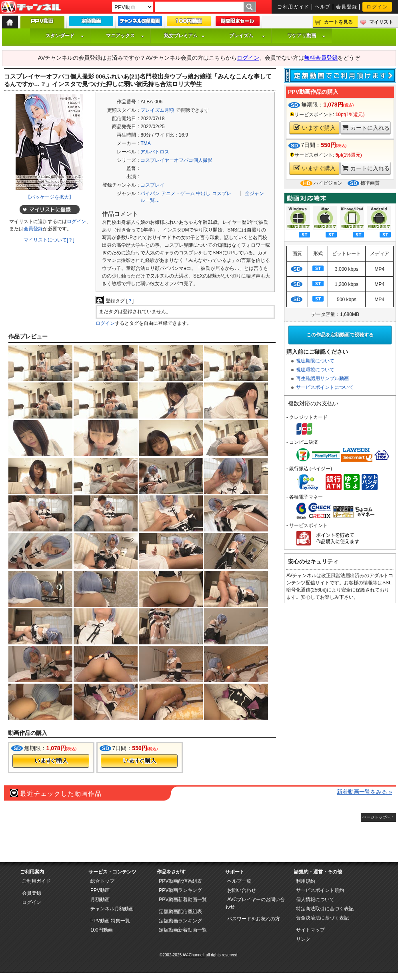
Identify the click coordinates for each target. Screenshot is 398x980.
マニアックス (125, 36)
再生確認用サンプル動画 (322, 378)
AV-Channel (31, 7)
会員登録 (347, 7)
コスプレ (222, 193)
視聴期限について (315, 361)
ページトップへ (376, 817)
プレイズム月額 (157, 110)
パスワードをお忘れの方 (254, 919)
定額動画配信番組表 (180, 912)
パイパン (150, 193)
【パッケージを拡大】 (50, 197)
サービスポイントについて (325, 387)
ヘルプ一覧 (239, 881)
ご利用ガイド (293, 7)
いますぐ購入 (315, 128)
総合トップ (102, 881)
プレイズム (247, 36)
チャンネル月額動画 (112, 909)
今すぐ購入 (51, 761)
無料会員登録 (321, 58)
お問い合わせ (242, 890)
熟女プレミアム (184, 36)
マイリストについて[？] (49, 240)
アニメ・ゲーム (178, 193)
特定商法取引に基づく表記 (325, 909)
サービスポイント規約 (320, 890)
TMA (145, 143)
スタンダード (65, 36)
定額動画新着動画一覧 (183, 930)
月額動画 (100, 900)
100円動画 (102, 930)
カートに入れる (366, 128)
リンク (303, 939)
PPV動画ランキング (180, 890)
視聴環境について (315, 370)
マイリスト (381, 22)
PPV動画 (100, 890)
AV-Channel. (193, 955)
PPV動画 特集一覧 (110, 921)
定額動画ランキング (180, 921)
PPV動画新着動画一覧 (183, 900)
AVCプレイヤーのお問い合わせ (255, 903)
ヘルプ (323, 7)
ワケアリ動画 (306, 36)
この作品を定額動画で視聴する (340, 335)
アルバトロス (155, 152)
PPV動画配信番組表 (180, 881)
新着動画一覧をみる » (364, 792)
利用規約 (306, 881)
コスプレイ (152, 185)
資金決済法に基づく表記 (322, 918)
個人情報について (315, 900)
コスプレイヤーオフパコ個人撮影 (176, 160)
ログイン (377, 7)
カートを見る (338, 22)
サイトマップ (310, 930)
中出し (203, 193)
